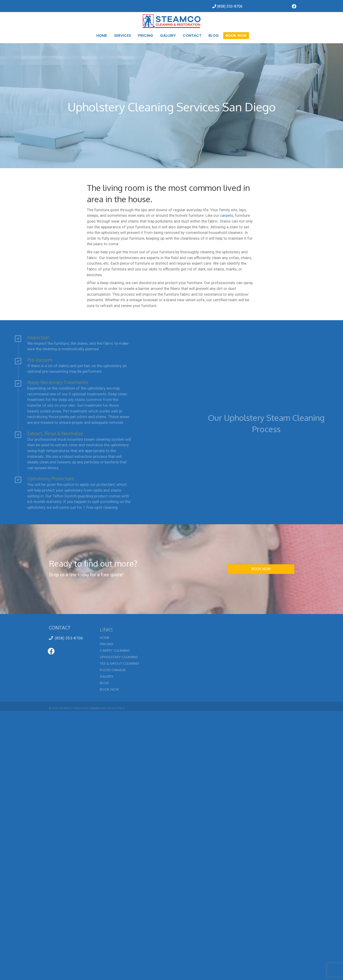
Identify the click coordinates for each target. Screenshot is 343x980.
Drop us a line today (69, 575)
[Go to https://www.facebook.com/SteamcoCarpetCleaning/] (294, 7)
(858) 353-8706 (66, 638)
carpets (227, 215)
